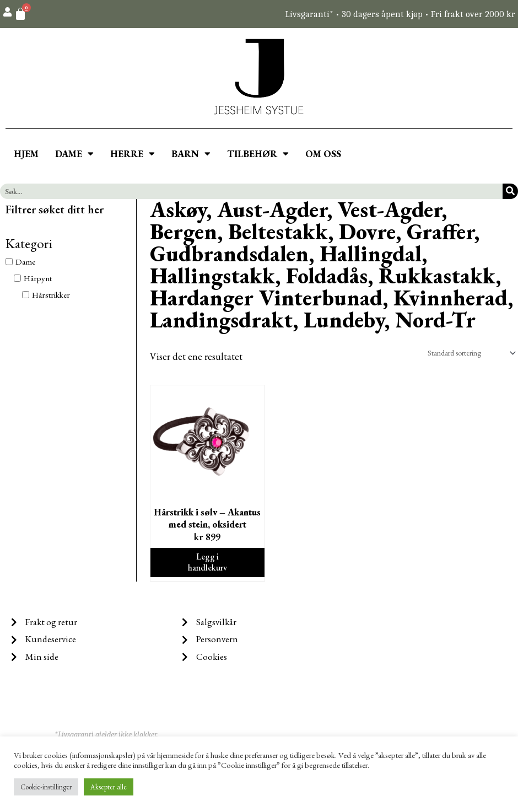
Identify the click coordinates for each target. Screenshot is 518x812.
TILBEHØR (258, 154)
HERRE (133, 154)
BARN (191, 154)
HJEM (26, 154)
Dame (25, 262)
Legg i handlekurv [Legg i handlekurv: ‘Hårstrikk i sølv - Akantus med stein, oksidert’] (207, 566)
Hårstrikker (51, 295)
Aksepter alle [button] (109, 787)
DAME (74, 154)
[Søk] (510, 191)
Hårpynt (38, 278)
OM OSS (323, 154)
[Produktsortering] (465, 354)
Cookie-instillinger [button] (46, 787)
